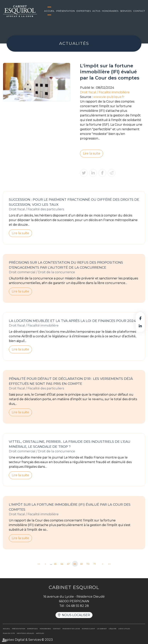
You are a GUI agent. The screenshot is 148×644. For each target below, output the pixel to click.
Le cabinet (102, 629)
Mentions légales (25, 633)
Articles (40, 633)
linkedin (140, 326)
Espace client (88, 629)
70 (88, 564)
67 (68, 564)
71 (95, 564)
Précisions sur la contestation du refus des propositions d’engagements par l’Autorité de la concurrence (66, 265)
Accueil (49, 11)
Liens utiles (124, 629)
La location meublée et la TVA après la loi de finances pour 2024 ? (74, 321)
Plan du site (9, 633)
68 (75, 564)
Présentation (66, 11)
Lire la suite (92, 153)
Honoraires (110, 11)
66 (62, 564)
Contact (139, 11)
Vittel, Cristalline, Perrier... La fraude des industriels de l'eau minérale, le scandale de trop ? (70, 444)
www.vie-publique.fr (109, 97)
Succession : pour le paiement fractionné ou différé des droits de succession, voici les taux (74, 202)
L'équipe (113, 629)
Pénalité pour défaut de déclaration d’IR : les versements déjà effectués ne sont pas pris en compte (71, 381)
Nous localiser (76, 615)
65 (55, 564)
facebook (140, 318)
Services (126, 11)
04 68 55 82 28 (78, 606)
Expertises (84, 11)
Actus (96, 11)
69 (82, 564)
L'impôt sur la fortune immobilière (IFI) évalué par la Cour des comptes (70, 507)
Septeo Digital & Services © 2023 (28, 640)
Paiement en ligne (71, 629)
